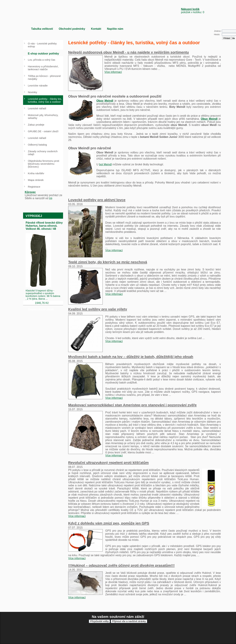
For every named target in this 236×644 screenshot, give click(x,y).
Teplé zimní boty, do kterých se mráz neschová (108, 262)
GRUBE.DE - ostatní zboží (43, 131)
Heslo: (217, 34)
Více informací (113, 72)
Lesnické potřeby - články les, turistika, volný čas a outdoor (45, 100)
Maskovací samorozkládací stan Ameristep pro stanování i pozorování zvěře (132, 405)
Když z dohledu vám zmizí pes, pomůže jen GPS (109, 523)
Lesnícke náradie (38, 85)
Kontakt (96, 29)
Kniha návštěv (36, 173)
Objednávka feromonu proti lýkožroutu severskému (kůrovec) (43, 164)
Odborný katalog (37, 145)
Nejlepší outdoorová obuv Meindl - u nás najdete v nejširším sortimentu (129, 52)
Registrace (34, 187)
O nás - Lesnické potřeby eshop (42, 45)
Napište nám (115, 29)
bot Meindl (105, 164)
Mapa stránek (36, 180)
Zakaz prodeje (36, 125)
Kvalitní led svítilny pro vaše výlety (98, 309)
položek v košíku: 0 (193, 11)
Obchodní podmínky (72, 29)
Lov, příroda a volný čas (42, 60)
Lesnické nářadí (37, 108)
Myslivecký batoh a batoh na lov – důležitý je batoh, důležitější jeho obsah (131, 357)
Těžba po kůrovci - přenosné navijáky (44, 77)
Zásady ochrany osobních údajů (43, 153)
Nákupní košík (190, 9)
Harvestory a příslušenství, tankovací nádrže (43, 68)
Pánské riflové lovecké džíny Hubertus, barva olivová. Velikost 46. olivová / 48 (44, 226)
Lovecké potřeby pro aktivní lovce (97, 200)
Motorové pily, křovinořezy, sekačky (43, 117)
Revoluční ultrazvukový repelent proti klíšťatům (108, 463)
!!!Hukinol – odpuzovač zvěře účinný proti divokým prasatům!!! (121, 565)
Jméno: (218, 31)
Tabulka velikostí (42, 29)
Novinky (32, 92)
